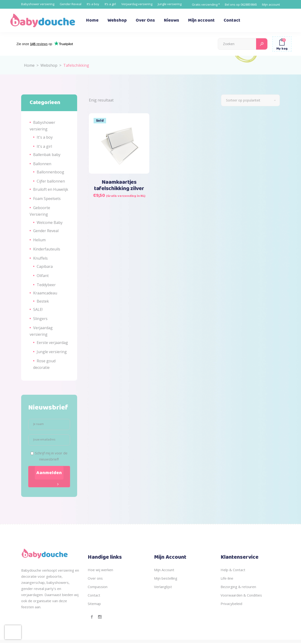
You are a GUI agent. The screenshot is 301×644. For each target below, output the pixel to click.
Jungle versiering (170, 4)
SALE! (38, 309)
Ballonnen (42, 164)
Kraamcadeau (45, 293)
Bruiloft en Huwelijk (51, 189)
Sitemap (94, 604)
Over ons (95, 578)
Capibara (45, 266)
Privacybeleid (231, 604)
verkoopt (50, 570)
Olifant (43, 276)
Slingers (40, 319)
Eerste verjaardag (52, 343)
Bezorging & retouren (238, 587)
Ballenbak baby (47, 155)
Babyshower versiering (38, 4)
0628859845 (249, 4)
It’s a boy (93, 4)
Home (29, 65)
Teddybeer (46, 285)
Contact (94, 595)
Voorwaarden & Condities (241, 595)
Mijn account (271, 4)
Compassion (98, 587)
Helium (39, 240)
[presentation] (13, 632)
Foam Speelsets (47, 199)
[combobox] (250, 100)
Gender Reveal (71, 4)
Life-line (227, 578)
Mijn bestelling (166, 578)
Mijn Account (164, 570)
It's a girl (44, 146)
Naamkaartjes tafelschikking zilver (119, 185)
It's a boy (45, 137)
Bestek (43, 301)
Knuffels (40, 258)
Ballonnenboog (50, 172)
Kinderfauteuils (47, 249)
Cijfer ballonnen (51, 181)
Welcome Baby (50, 222)
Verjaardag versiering (137, 4)
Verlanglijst (163, 587)
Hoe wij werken (100, 570)
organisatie (42, 601)
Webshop (49, 65)
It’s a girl (110, 4)
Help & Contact (233, 570)
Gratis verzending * (206, 4)
